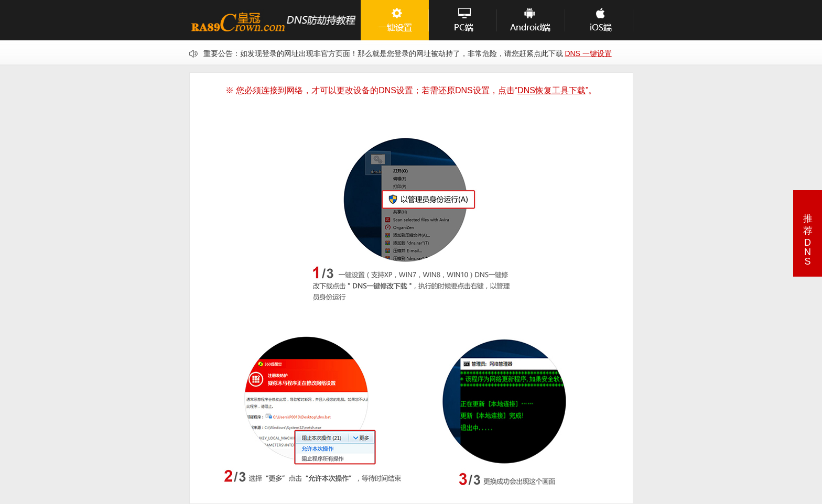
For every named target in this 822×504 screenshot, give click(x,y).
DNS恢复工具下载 (551, 90)
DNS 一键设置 (588, 53)
